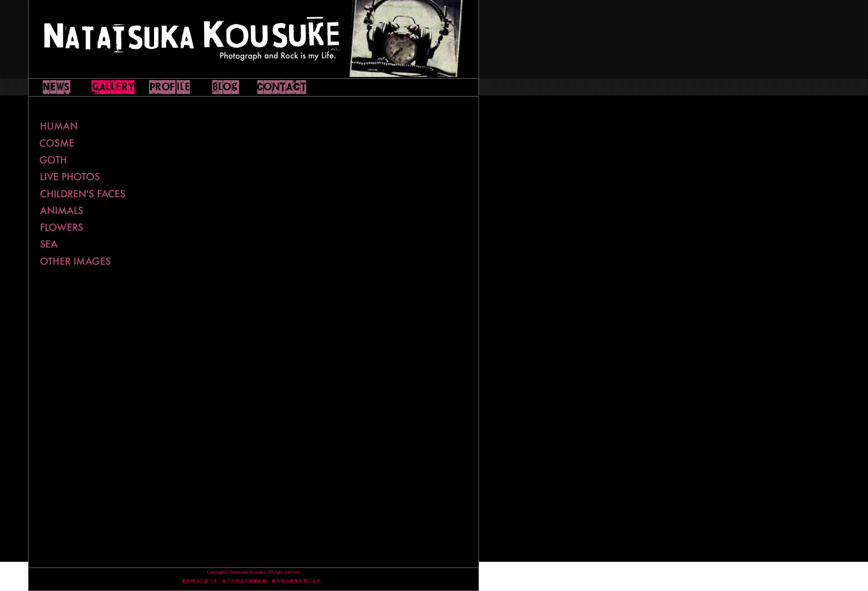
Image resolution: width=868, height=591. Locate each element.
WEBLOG (225, 87)
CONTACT (282, 87)
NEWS (57, 87)
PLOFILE (169, 87)
